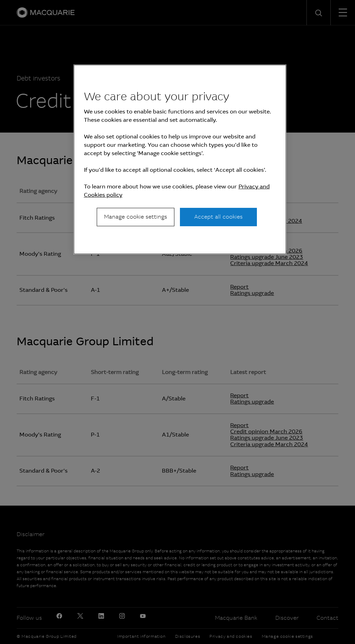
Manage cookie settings (136, 217)
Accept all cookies (218, 217)
